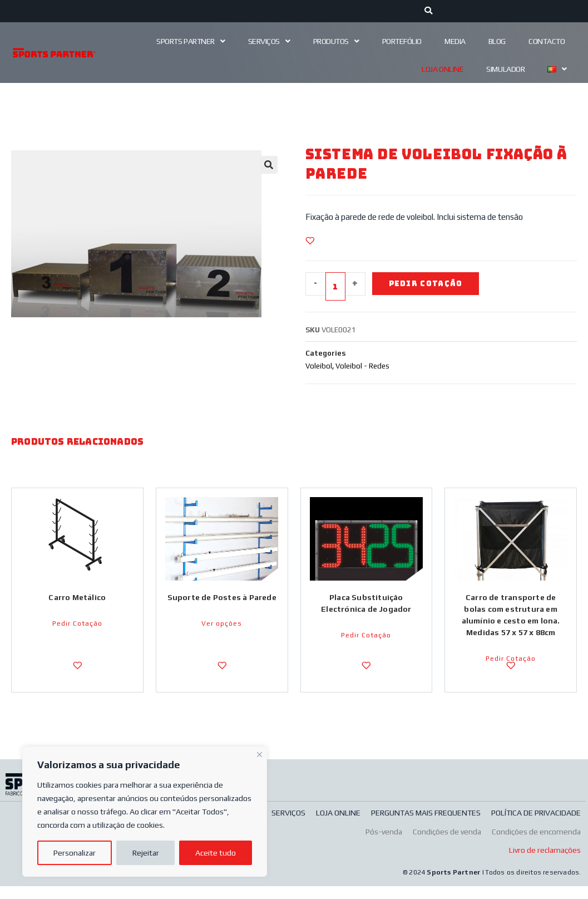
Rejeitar (146, 853)
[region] (145, 812)
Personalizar (75, 853)
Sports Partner (191, 41)
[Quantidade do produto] (335, 287)
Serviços (269, 41)
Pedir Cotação (428, 284)
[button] (269, 165)
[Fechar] (260, 753)
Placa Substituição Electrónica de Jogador (366, 606)
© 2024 (415, 885)
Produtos (336, 41)
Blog (497, 41)
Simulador (505, 69)
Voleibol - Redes (362, 367)
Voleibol (319, 367)
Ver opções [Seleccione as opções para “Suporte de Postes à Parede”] (222, 638)
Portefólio (402, 41)
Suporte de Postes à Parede (222, 606)
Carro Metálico (77, 600)
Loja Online (443, 69)
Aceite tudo (216, 853)
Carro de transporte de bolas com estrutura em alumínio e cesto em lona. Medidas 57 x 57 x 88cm (511, 618)
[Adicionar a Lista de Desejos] (310, 240)
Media (455, 41)
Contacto (547, 41)
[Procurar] (429, 11)
